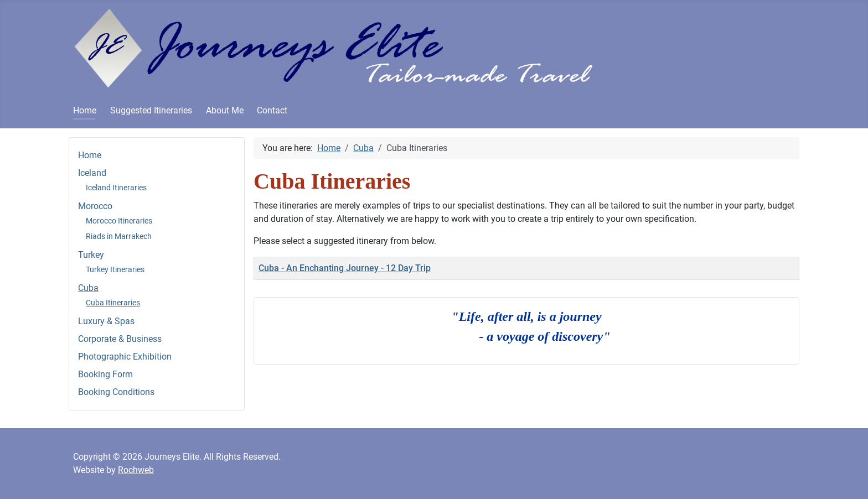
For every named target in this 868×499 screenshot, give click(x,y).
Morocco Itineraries (119, 221)
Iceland (92, 173)
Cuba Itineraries (113, 303)
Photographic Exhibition (125, 357)
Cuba (88, 288)
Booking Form (105, 374)
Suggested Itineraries (151, 110)
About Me (225, 110)
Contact (272, 110)
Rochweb (136, 470)
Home (85, 110)
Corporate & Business (120, 339)
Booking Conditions (116, 392)
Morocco (95, 206)
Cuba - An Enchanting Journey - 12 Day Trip (345, 268)
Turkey (91, 255)
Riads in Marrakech (119, 236)
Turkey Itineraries (115, 269)
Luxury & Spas (106, 321)
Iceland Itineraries (116, 188)
